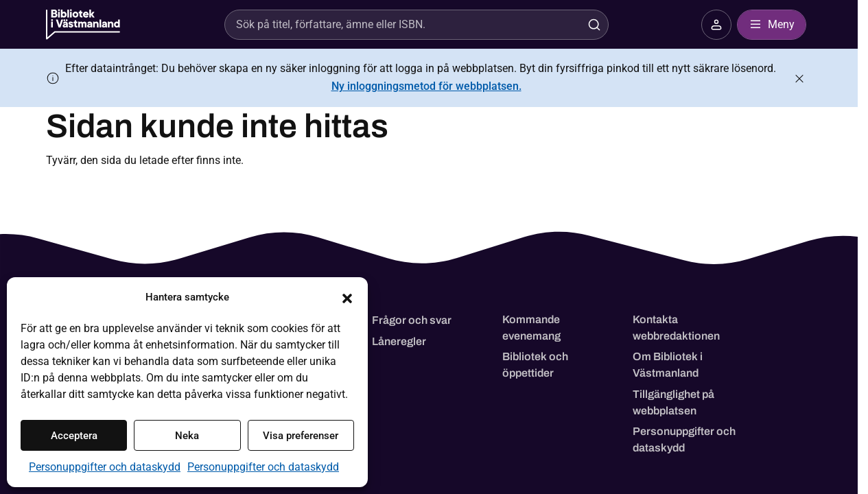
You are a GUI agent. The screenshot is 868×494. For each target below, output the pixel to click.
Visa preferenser (301, 436)
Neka (187, 436)
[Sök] (401, 25)
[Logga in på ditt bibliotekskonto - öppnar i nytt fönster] (716, 25)
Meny (772, 25)
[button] (347, 297)
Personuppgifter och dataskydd (105, 467)
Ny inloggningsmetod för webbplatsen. (426, 86)
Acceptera (74, 436)
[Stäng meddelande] (799, 79)
